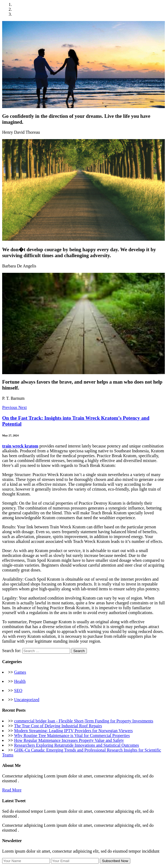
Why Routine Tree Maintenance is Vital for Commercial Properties (72, 736)
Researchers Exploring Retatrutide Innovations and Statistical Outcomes (76, 745)
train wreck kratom (20, 446)
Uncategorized (27, 700)
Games (20, 672)
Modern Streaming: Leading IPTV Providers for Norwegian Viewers (73, 731)
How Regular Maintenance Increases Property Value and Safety (69, 740)
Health (20, 681)
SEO (18, 690)
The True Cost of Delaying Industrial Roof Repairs (58, 726)
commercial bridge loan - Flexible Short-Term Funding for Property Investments (84, 721)
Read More (12, 790)
